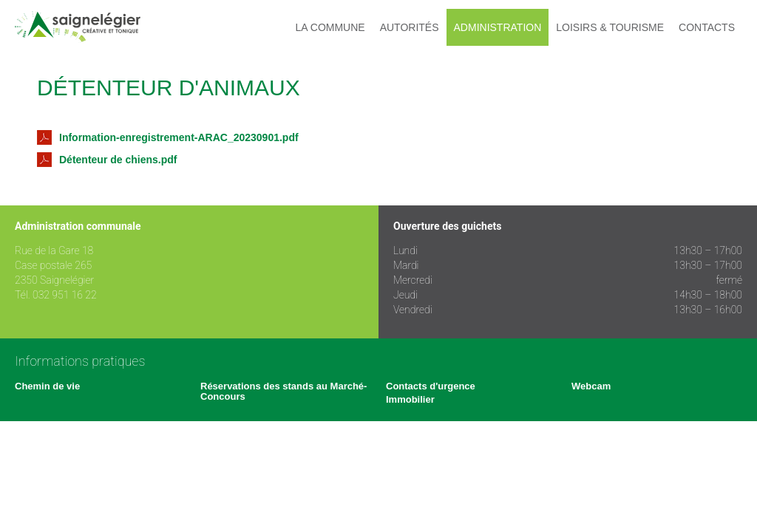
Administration (498, 27)
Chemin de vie (47, 386)
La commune (330, 27)
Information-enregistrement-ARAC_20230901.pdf (168, 137)
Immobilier (410, 399)
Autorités (410, 27)
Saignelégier (78, 27)
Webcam (591, 386)
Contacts (707, 27)
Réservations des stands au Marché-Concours (284, 391)
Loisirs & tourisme (610, 27)
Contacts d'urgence (431, 386)
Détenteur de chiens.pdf (107, 160)
